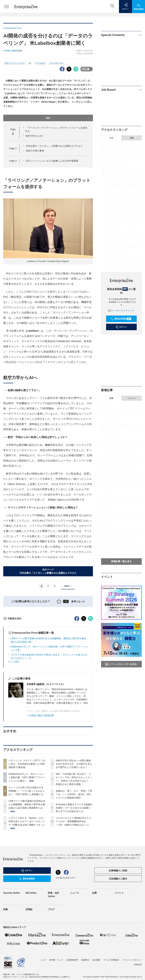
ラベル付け (40, 63)
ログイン (121, 327)
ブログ (51, 968)
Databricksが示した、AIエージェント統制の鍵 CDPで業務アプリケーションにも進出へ (27, 836)
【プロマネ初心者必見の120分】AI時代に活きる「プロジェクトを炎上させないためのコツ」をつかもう (121, 459)
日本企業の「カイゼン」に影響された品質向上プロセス (54, 146)
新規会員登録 (121, 319)
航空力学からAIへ (35, 136)
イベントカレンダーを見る (121, 664)
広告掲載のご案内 (118, 937)
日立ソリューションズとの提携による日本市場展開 (52, 161)
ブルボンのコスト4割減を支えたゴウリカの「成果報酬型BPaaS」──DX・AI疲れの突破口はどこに (73, 880)
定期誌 (29, 968)
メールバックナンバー (121, 310)
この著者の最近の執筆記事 (40, 774)
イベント (119, 951)
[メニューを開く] (7, 7)
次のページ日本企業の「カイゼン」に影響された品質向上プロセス (48, 571)
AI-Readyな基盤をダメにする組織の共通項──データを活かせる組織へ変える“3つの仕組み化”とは (74, 866)
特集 (6, 968)
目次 (68, 118)
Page (13, 148)
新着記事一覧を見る (121, 561)
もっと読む (14, 720)
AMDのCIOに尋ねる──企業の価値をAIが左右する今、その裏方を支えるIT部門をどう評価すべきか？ (74, 822)
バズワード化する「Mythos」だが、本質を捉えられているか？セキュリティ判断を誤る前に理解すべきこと (27, 880)
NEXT (68, 586)
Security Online (12, 951)
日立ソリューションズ (15, 63)
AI (30, 63)
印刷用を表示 (12, 677)
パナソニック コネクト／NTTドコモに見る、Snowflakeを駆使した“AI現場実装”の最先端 (27, 822)
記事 (111, 398)
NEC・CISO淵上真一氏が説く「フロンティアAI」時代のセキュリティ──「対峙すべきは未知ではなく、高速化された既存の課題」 (121, 534)
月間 (131, 138)
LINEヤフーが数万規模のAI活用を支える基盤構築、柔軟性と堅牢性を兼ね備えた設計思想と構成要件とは (27, 863)
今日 (111, 138)
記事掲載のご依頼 (118, 929)
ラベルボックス (56, 63)
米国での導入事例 (35, 151)
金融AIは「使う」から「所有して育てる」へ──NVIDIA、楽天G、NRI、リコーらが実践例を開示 (74, 853)
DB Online (31, 951)
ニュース (131, 398)
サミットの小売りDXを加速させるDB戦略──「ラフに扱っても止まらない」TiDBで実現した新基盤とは (26, 850)
